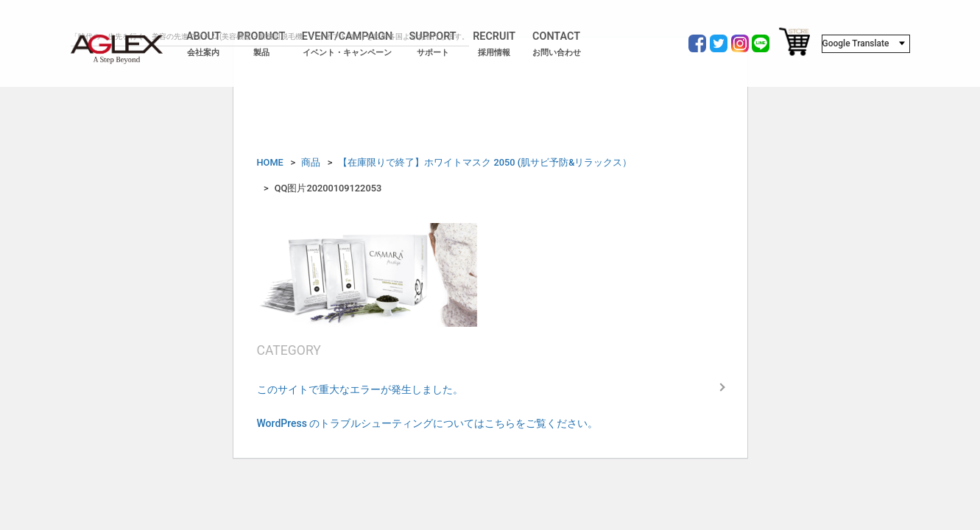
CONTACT (557, 44)
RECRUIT (494, 44)
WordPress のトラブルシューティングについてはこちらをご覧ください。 (428, 423)
